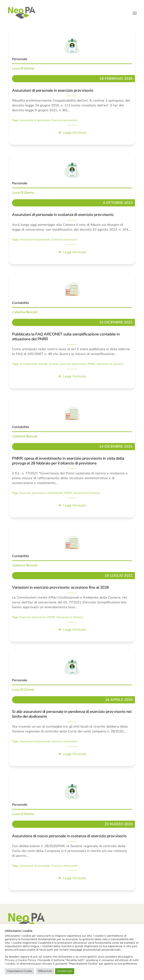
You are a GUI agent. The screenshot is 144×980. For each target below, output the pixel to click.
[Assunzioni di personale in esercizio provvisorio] (72, 86)
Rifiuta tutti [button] (45, 971)
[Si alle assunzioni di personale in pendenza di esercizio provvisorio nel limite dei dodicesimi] (72, 708)
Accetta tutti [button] (65, 971)
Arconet (54, 364)
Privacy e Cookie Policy (20, 960)
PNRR (91, 364)
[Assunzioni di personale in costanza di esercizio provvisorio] (72, 208)
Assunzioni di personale (35, 120)
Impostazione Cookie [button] (20, 971)
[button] (135, 13)
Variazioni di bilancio (110, 364)
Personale (20, 59)
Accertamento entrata (34, 364)
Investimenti (55, 493)
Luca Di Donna (23, 68)
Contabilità (20, 303)
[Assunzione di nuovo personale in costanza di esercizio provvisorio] (72, 832)
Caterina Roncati (25, 312)
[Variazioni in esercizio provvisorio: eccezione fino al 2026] (72, 583)
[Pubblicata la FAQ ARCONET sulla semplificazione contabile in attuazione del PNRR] (72, 330)
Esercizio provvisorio (64, 120)
